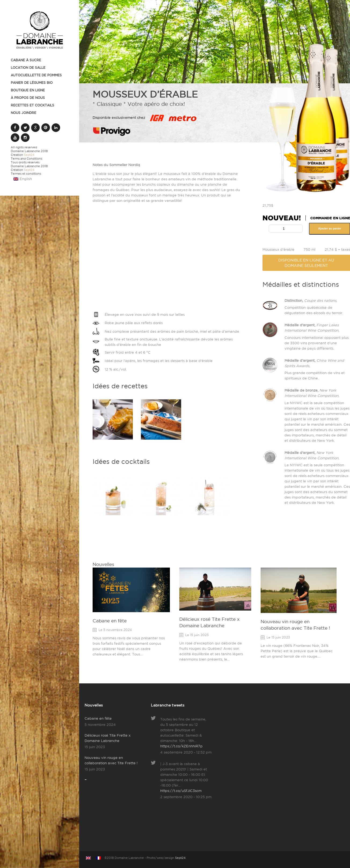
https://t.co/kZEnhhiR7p (181, 746)
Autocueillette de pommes (36, 75)
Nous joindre (23, 113)
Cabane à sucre (26, 60)
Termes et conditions (26, 174)
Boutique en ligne (28, 90)
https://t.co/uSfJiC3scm (181, 791)
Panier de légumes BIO (32, 83)
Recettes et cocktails (32, 105)
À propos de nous (28, 98)
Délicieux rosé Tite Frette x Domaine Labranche (107, 738)
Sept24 (29, 155)
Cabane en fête (110, 621)
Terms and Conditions (26, 159)
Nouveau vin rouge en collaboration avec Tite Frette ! (111, 760)
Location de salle (28, 68)
